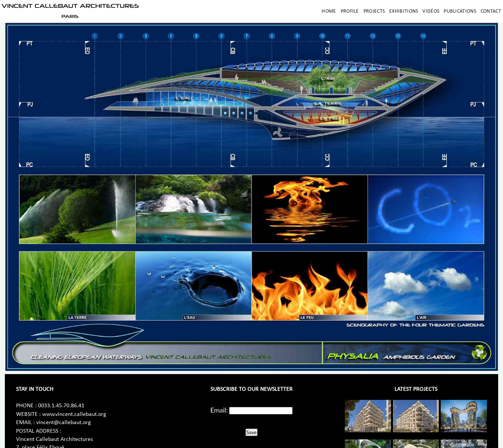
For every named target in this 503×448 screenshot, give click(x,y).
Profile (350, 11)
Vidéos (431, 11)
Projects (374, 11)
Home (329, 11)
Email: (219, 410)
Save (251, 432)
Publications (460, 11)
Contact (491, 11)
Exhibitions (404, 11)
